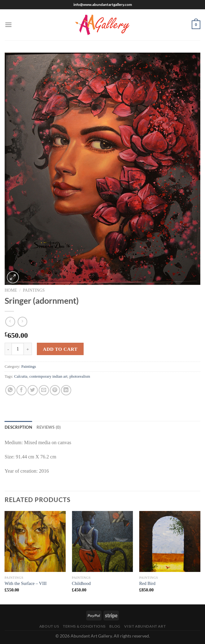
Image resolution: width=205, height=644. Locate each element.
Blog (115, 626)
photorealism (80, 376)
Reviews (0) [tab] (49, 427)
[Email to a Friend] (44, 390)
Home (11, 290)
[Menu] (8, 25)
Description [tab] (18, 427)
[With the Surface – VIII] (35, 542)
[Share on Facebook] (22, 390)
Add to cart (60, 349)
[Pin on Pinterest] (55, 390)
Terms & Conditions (84, 626)
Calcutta (21, 376)
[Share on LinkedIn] (66, 390)
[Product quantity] (18, 349)
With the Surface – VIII (26, 583)
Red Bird (147, 583)
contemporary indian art (48, 376)
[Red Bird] (170, 542)
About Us (49, 626)
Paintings (34, 290)
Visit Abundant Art (145, 626)
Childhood (81, 583)
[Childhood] (102, 542)
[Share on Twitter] (33, 390)
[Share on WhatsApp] (10, 390)
